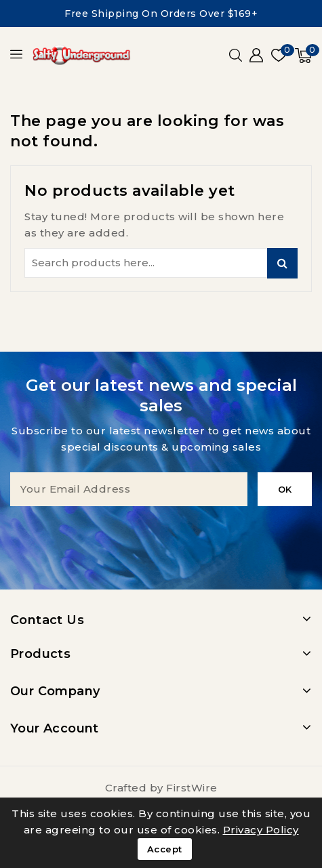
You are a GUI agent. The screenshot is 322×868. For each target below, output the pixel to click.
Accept (165, 849)
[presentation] (161, 533)
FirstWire (192, 788)
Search (282, 263)
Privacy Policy (261, 830)
